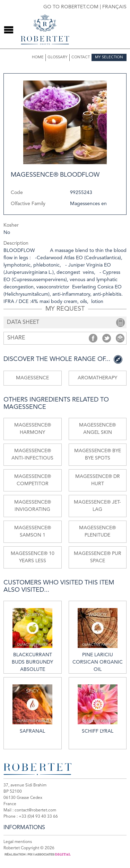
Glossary (58, 57)
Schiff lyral (98, 709)
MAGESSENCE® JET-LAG (97, 506)
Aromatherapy (97, 378)
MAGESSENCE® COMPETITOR (33, 480)
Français (114, 7)
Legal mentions (18, 842)
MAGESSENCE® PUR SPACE (98, 557)
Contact (81, 57)
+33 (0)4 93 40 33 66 (38, 817)
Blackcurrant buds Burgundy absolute (32, 640)
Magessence (32, 378)
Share (93, 338)
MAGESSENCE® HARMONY (33, 429)
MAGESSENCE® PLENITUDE (97, 532)
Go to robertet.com (71, 7)
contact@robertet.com (35, 810)
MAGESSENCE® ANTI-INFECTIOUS (32, 454)
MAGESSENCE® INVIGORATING (33, 506)
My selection (109, 57)
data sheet (23, 322)
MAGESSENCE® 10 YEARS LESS (33, 557)
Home (38, 57)
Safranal (32, 709)
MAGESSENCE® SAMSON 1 (33, 532)
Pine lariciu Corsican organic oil (98, 640)
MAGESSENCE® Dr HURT (98, 480)
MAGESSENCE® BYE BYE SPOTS (98, 454)
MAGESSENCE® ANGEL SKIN (97, 429)
